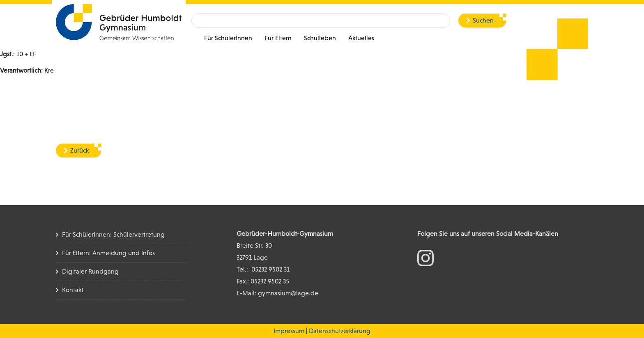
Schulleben (320, 38)
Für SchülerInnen (228, 38)
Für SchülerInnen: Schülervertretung (113, 234)
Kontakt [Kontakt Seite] (73, 290)
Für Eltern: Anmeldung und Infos (108, 253)
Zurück (79, 150)
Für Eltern (278, 38)
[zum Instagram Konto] (425, 257)
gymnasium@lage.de (288, 293)
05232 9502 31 (270, 269)
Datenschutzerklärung (340, 331)
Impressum (289, 331)
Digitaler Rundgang (90, 271)
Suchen (483, 20)
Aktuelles (361, 38)
